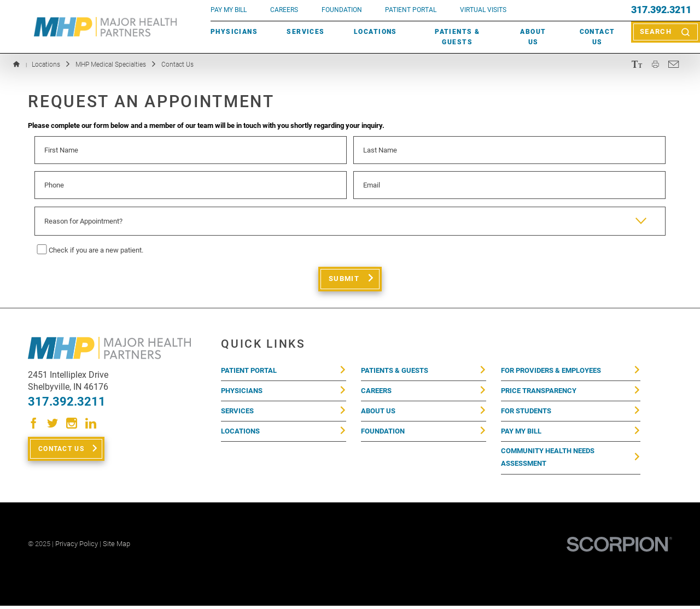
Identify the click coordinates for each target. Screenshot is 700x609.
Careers (284, 10)
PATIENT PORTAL (411, 10)
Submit (344, 279)
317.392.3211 (661, 10)
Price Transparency (539, 392)
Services (305, 32)
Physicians (234, 32)
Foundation (383, 434)
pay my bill (229, 10)
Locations (375, 32)
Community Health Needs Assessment (548, 461)
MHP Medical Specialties (111, 65)
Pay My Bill (521, 434)
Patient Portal (249, 371)
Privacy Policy (77, 547)
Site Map (116, 547)
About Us (533, 37)
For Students (526, 413)
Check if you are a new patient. (96, 250)
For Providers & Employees (551, 371)
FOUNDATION (342, 10)
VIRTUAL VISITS (483, 10)
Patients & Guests (457, 37)
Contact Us (597, 37)
